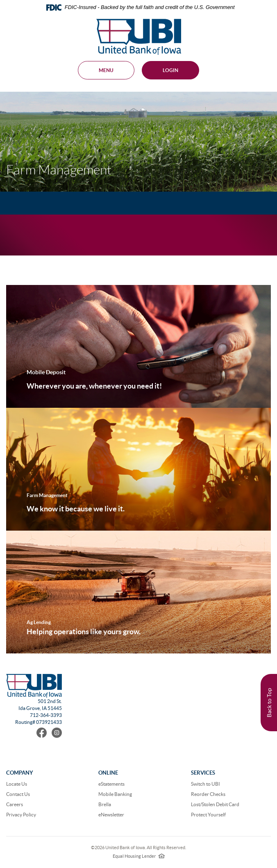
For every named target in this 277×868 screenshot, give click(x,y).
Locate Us (17, 784)
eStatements (111, 784)
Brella (105, 804)
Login (170, 70)
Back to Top (269, 703)
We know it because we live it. (76, 509)
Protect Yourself (208, 815)
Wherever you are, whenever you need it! (94, 386)
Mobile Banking (115, 794)
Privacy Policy (21, 815)
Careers (15, 804)
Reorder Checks (208, 794)
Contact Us (18, 794)
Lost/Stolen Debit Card (215, 804)
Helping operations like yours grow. (84, 632)
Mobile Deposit (46, 372)
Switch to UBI (205, 784)
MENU (106, 70)
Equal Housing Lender (139, 856)
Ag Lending (39, 622)
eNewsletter (111, 815)
